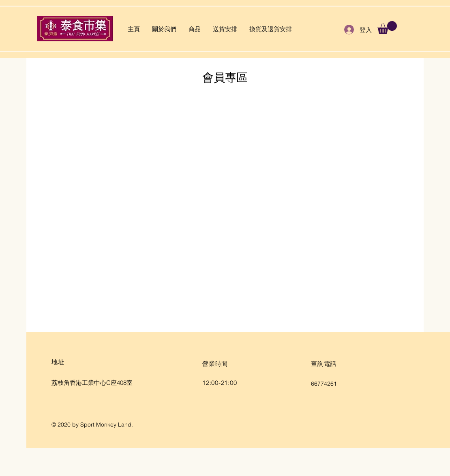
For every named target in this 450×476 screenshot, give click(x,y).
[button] (387, 28)
